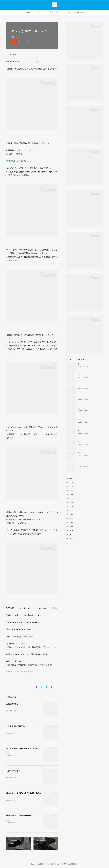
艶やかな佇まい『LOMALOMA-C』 (20, 815)
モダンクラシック (13, 771)
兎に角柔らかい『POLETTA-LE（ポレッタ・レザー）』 (28, 748)
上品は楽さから (12, 704)
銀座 (14, 41)
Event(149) (23, 672)
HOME (29, 12)
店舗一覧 (54, 12)
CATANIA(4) (30, 672)
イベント (79, 12)
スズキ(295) (16, 672)
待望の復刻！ (82, 408)
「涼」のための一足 (85, 386)
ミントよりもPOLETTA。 (16, 726)
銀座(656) (9, 672)
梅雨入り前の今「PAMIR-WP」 (88, 442)
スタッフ (41, 12)
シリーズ (66, 12)
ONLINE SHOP (13, 161)
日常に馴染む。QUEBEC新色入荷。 (90, 431)
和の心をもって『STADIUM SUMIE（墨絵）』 (24, 793)
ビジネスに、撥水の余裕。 (87, 375)
